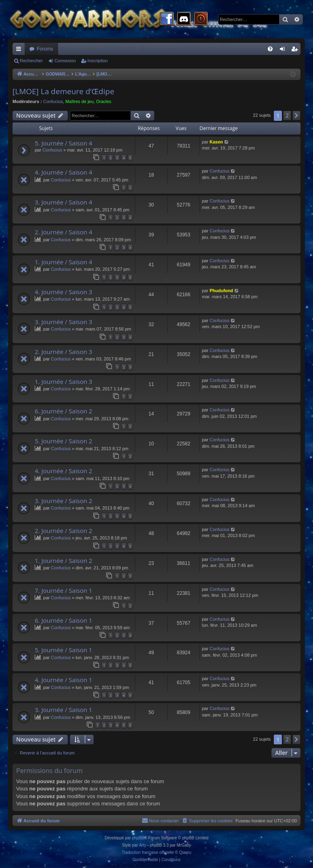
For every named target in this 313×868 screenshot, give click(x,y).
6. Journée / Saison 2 (63, 411)
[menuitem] (270, 49)
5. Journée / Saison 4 (63, 143)
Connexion (65, 61)
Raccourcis (20, 51)
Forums (45, 49)
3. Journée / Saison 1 (63, 710)
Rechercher (31, 61)
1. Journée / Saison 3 (63, 381)
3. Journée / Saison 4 (63, 202)
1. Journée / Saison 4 (63, 262)
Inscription (98, 61)
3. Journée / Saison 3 (63, 322)
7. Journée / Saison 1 (63, 590)
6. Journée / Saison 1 (63, 620)
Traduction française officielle (148, 852)
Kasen (216, 142)
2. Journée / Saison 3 (63, 352)
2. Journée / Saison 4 (63, 232)
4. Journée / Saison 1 (63, 680)
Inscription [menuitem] (296, 51)
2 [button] (287, 115)
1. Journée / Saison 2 (63, 560)
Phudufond (221, 291)
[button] (296, 116)
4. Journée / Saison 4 (63, 172)
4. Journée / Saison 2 (63, 471)
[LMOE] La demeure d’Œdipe (63, 91)
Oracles (104, 101)
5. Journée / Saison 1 (63, 650)
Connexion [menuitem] (284, 51)
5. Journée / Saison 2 (63, 441)
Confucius (53, 101)
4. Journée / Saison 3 (63, 292)
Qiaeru (185, 852)
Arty (143, 845)
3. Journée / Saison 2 (63, 501)
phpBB (138, 838)
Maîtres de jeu (80, 101)
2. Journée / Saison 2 (63, 531)
